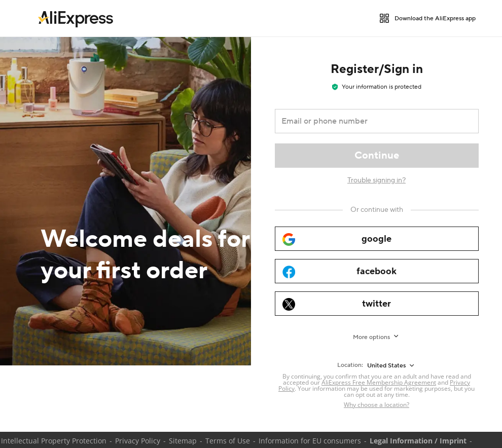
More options (371, 337)
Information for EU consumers (310, 441)
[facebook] (377, 271)
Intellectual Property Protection (54, 441)
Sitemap (183, 441)
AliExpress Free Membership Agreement (379, 382)
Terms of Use (228, 441)
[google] (377, 239)
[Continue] (377, 156)
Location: (350, 365)
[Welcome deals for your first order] (126, 201)
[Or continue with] (377, 210)
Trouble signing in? (377, 180)
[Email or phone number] (370, 121)
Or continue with (377, 210)
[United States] (391, 365)
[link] (76, 18)
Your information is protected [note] (377, 87)
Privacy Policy (138, 441)
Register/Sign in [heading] (377, 69)
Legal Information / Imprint (418, 441)
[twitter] (377, 304)
